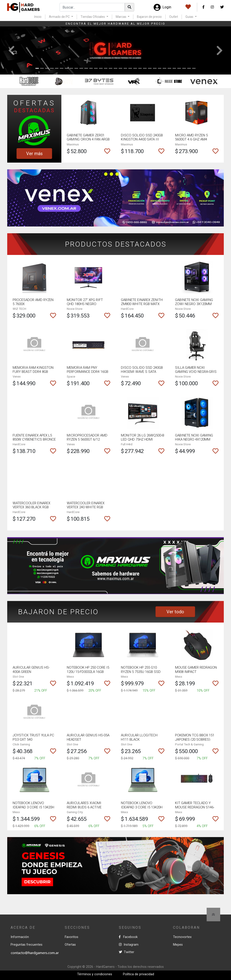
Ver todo (175, 612)
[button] (12, 50)
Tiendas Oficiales (93, 17)
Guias (190, 17)
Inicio (38, 17)
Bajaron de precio (149, 17)
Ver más (34, 154)
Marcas (121, 17)
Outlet (174, 17)
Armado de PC (60, 17)
